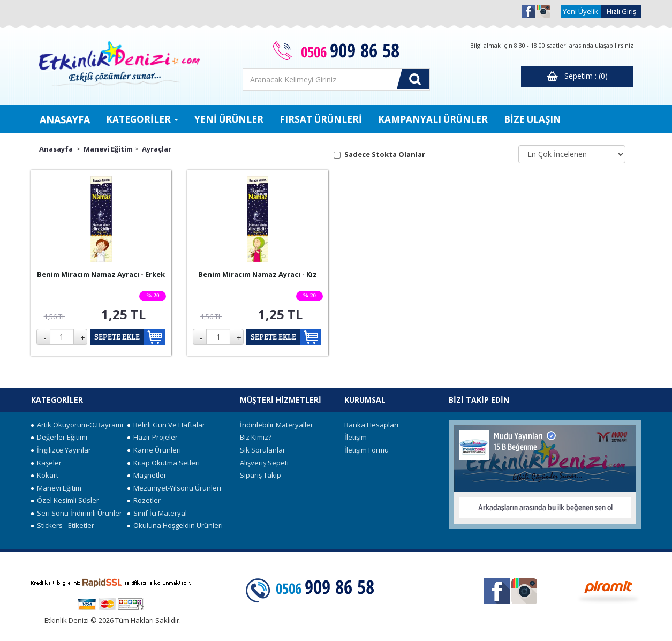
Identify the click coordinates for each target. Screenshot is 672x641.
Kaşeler (46, 463)
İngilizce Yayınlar (61, 450)
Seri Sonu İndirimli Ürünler (77, 513)
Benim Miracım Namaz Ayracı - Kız (258, 274)
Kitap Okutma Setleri (164, 463)
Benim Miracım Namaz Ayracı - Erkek (101, 274)
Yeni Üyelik (580, 11)
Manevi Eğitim (108, 149)
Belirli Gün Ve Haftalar (166, 425)
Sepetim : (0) (577, 76)
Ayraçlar (157, 149)
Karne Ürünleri (154, 450)
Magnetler (147, 475)
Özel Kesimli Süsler (65, 500)
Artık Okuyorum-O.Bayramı (77, 425)
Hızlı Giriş (621, 11)
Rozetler (144, 500)
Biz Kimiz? (256, 437)
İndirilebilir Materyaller (277, 425)
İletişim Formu (367, 450)
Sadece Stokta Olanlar (385, 154)
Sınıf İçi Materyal (157, 513)
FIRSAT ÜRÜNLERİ (321, 119)
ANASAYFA (65, 119)
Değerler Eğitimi (59, 437)
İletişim (356, 437)
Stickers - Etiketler (63, 525)
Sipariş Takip (261, 475)
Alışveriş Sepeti (264, 463)
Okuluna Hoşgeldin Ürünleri (175, 525)
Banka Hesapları (371, 425)
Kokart (45, 475)
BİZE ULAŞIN (533, 119)
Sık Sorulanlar (263, 450)
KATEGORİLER (142, 119)
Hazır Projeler (153, 437)
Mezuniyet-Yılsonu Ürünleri (174, 488)
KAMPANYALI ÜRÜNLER (433, 119)
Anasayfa (56, 149)
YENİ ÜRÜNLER (229, 119)
